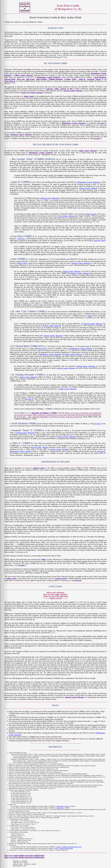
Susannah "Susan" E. (95, 79)
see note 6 (101, 451)
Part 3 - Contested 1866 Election (64, 848)
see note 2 (97, 138)
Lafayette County (100, 241)
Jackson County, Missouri (73, 91)
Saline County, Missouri (24, 75)
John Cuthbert (42, 79)
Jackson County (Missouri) (81, 263)
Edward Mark (10, 79)
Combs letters (60, 808)
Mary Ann (21, 79)
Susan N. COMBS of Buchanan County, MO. (69, 847)
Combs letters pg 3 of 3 (63, 806)
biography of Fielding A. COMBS (44, 413)
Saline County (29, 96)
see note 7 (22, 565)
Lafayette (49, 89)
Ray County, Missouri (67, 216)
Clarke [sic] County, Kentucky (32, 93)
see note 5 (98, 424)
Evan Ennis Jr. (10, 81)
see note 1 (102, 123)
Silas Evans (30, 79)
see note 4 (29, 399)
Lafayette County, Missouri (92, 324)
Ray (71, 89)
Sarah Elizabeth (100, 77)
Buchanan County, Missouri (21, 135)
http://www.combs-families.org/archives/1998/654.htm (24, 856)
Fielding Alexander (56, 79)
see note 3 (42, 348)
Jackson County (91, 214)
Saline (57, 89)
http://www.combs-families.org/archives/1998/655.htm (24, 857)
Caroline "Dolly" (71, 79)
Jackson (63, 89)
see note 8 (78, 580)
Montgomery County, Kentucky (49, 77)
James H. (82, 79)
